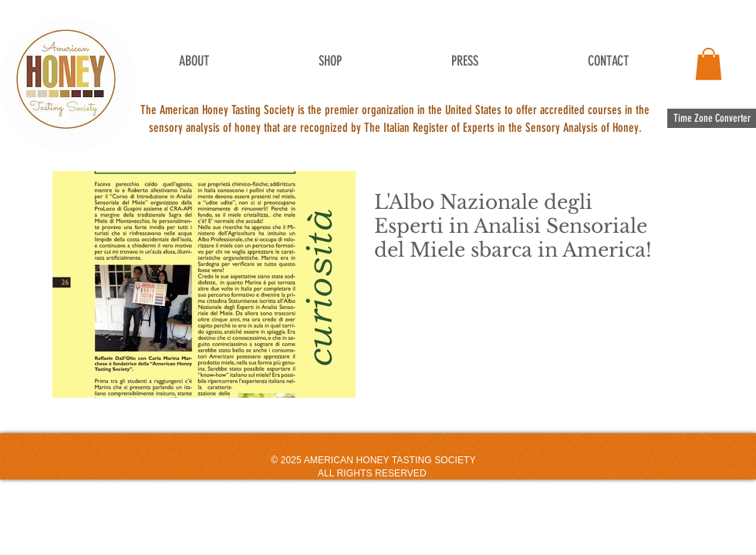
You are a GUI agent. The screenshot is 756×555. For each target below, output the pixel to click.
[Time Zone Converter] (712, 118)
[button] (709, 64)
